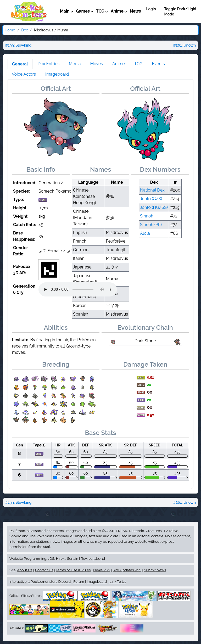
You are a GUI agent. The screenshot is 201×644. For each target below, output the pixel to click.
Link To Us (118, 581)
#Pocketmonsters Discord (49, 581)
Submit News (155, 570)
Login (151, 9)
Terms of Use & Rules (73, 570)
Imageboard (57, 74)
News (135, 11)
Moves (96, 64)
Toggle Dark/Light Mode (180, 12)
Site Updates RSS (127, 570)
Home (10, 30)
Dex (24, 30)
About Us (25, 570)
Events (158, 64)
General (20, 64)
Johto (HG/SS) (154, 207)
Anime (119, 64)
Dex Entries (49, 64)
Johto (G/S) (151, 199)
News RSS (102, 570)
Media (75, 64)
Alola (145, 233)
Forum (79, 581)
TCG (138, 64)
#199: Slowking (18, 45)
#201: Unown (185, 45)
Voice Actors (24, 74)
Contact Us (44, 570)
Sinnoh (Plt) (151, 225)
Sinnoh (147, 216)
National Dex (152, 190)
